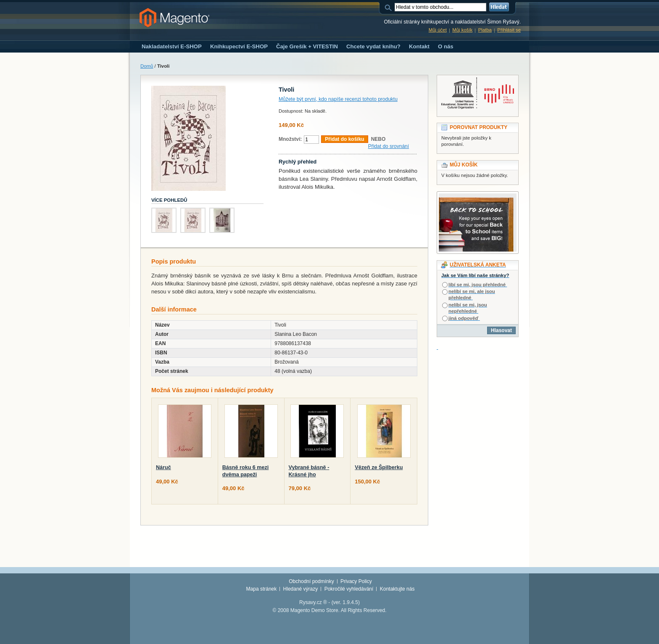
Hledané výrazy (301, 589)
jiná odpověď (463, 318)
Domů (147, 66)
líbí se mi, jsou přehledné (477, 285)
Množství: (290, 139)
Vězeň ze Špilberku (379, 467)
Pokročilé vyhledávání (349, 589)
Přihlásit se (509, 30)
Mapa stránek (262, 589)
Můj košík (462, 30)
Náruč (163, 467)
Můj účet (438, 30)
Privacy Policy (356, 581)
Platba (485, 30)
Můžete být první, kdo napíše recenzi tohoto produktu (338, 99)
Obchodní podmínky (311, 581)
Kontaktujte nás (397, 589)
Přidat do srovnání (389, 146)
